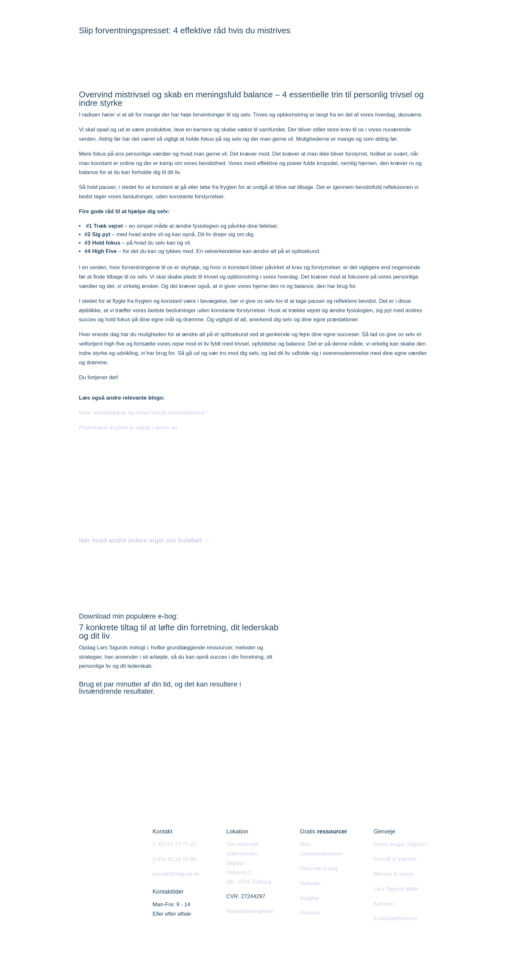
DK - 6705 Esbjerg (249, 882)
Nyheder (310, 883)
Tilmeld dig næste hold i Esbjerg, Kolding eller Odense (223, 559)
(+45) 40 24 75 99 (174, 859)
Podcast (310, 913)
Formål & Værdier (395, 859)
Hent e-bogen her (111, 716)
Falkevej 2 (239, 872)
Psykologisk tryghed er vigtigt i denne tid (128, 428)
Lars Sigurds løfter (396, 889)
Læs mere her (106, 559)
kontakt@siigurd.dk (176, 874)
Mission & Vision (394, 874)
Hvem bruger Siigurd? (400, 844)
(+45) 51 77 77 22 (174, 844)
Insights (310, 898)
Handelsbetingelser (250, 911)
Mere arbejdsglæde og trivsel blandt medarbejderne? (143, 413)
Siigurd (235, 863)
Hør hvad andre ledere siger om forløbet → (145, 540)
